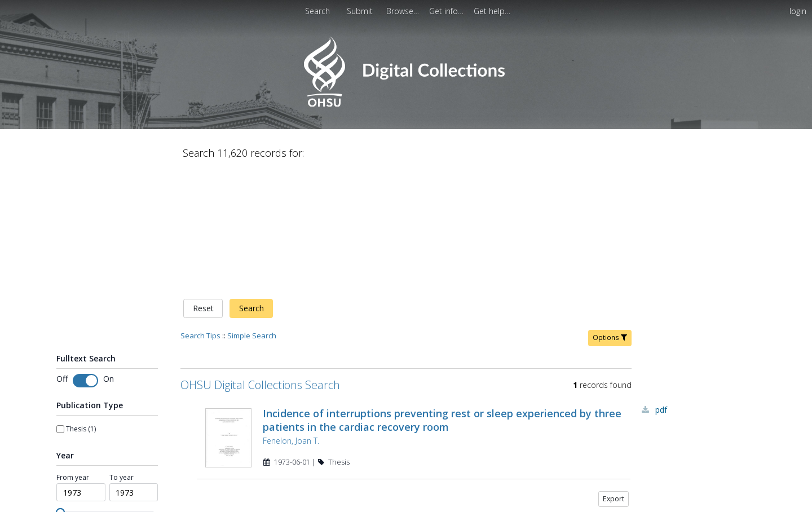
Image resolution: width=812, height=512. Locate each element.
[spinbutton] (81, 488)
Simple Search (252, 331)
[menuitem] (361, 11)
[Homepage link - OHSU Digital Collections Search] (406, 104)
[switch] (85, 376)
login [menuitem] (798, 11)
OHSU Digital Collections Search (260, 380)
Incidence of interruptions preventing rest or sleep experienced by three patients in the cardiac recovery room (442, 416)
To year (122, 473)
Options (610, 333)
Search (251, 304)
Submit (361, 11)
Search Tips (200, 331)
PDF (661, 405)
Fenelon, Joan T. (291, 436)
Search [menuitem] (317, 11)
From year (73, 473)
